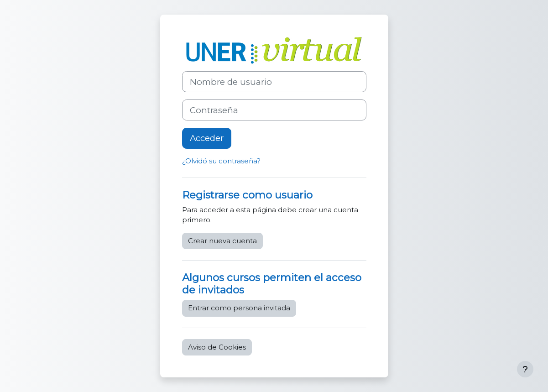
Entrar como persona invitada (239, 308)
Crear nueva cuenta (222, 241)
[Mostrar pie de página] (525, 369)
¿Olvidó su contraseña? (221, 161)
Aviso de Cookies (217, 347)
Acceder (207, 138)
